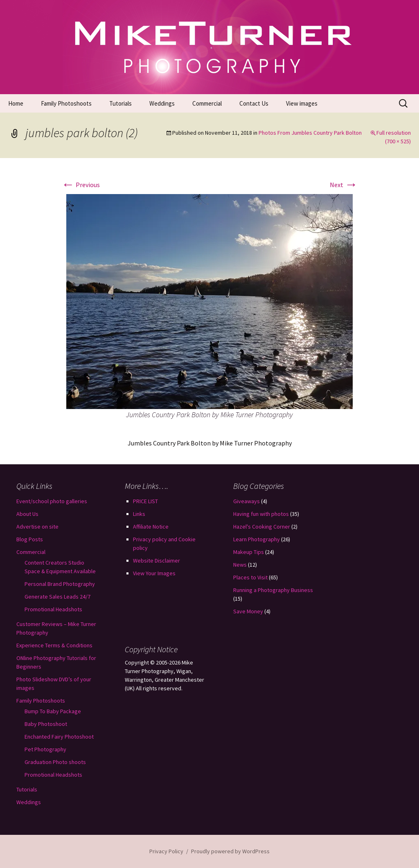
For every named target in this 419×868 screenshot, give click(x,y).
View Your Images (154, 573)
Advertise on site (37, 527)
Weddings (162, 103)
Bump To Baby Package (53, 711)
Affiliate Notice (151, 527)
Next (344, 185)
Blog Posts (30, 539)
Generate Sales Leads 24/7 (57, 597)
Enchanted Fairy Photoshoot (59, 737)
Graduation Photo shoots (55, 762)
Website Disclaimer (157, 561)
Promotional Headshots (53, 609)
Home (16, 103)
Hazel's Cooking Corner (262, 527)
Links (139, 514)
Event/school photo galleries (52, 501)
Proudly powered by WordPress (230, 851)
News (240, 565)
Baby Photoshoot (46, 724)
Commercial (207, 103)
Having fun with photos (261, 514)
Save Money (248, 611)
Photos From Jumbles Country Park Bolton (310, 133)
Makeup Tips (249, 552)
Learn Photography (257, 539)
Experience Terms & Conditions (54, 645)
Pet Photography (45, 749)
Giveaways (247, 501)
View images (302, 103)
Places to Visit (250, 577)
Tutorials (121, 103)
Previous (81, 185)
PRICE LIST (145, 501)
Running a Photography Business (273, 590)
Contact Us (254, 103)
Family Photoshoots (66, 103)
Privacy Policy (166, 851)
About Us (27, 514)
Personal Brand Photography (60, 584)
